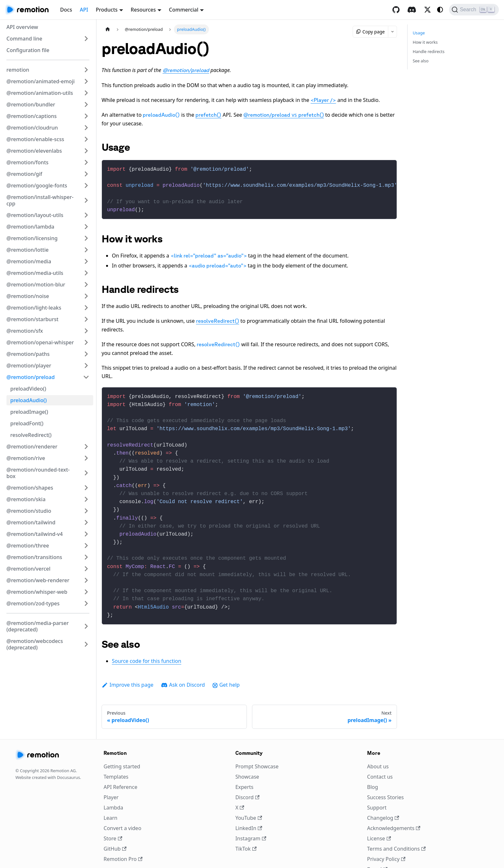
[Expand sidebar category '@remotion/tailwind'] (86, 522)
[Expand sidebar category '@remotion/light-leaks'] (86, 308)
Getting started (122, 745)
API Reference (120, 765)
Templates (116, 755)
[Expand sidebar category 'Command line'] (86, 39)
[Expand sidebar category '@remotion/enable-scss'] (86, 139)
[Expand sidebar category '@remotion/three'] (86, 546)
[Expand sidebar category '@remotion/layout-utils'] (86, 215)
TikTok (246, 827)
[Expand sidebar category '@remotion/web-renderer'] (86, 580)
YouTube (249, 796)
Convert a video (122, 806)
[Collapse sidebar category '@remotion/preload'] (86, 377)
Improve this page (127, 663)
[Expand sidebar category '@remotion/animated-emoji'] (86, 81)
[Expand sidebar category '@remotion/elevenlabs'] (86, 151)
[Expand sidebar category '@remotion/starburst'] (86, 319)
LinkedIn (249, 806)
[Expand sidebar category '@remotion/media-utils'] (86, 273)
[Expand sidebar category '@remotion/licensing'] (86, 238)
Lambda (113, 786)
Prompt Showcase (257, 745)
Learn (110, 796)
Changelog (383, 796)
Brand (377, 847)
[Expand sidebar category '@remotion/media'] (86, 261)
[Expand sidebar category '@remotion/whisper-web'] (86, 592)
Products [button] (107, 10)
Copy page (370, 32)
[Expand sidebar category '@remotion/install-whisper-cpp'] (86, 200)
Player (111, 775)
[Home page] (108, 29)
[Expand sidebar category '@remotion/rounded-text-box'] (86, 473)
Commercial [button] (184, 10)
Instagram (251, 817)
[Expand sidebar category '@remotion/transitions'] (86, 557)
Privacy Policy (386, 837)
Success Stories (385, 775)
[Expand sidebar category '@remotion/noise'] (86, 296)
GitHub (115, 827)
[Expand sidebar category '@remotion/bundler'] (86, 104)
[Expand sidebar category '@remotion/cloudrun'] (86, 128)
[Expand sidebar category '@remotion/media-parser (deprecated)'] (86, 626)
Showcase (247, 755)
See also (421, 61)
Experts (244, 765)
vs (283, 115)
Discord (247, 775)
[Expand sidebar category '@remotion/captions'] (86, 116)
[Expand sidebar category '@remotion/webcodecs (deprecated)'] (86, 644)
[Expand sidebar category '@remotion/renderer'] (86, 447)
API (84, 10)
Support (377, 786)
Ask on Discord (183, 663)
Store (113, 817)
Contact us (380, 755)
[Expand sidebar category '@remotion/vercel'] (86, 569)
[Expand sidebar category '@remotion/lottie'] (86, 250)
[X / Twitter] (428, 10)
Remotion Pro (123, 837)
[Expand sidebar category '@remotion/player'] (86, 366)
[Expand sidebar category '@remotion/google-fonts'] (86, 185)
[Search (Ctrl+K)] (474, 10)
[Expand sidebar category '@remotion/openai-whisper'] (86, 342)
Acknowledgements (394, 806)
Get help (226, 663)
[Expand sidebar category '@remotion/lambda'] (86, 227)
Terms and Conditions (396, 827)
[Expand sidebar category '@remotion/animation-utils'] (86, 93)
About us (378, 745)
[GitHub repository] (396, 10)
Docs (66, 10)
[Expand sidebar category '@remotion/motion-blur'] (86, 285)
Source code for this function (147, 639)
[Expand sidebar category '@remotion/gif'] (86, 174)
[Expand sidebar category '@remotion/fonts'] (86, 162)
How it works (425, 42)
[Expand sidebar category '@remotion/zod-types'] (86, 603)
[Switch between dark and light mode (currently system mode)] (440, 10)
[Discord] (412, 10)
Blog (373, 765)
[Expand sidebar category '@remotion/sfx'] (86, 331)
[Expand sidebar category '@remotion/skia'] (86, 499)
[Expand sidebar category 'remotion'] (86, 70)
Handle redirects (429, 51)
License (379, 817)
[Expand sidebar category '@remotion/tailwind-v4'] (86, 534)
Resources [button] (143, 10)
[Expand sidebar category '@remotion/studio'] (86, 511)
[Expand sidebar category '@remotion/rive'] (86, 458)
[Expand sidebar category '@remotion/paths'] (86, 354)
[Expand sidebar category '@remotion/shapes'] (86, 488)
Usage (419, 33)
